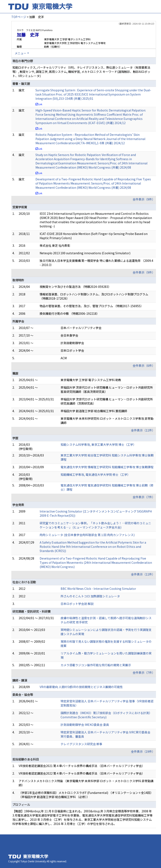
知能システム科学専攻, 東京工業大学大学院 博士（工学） (98, 444)
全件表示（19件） (143, 751)
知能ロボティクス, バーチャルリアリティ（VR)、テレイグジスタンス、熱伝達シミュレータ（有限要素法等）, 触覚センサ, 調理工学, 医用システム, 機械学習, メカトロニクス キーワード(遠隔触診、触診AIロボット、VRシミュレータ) (81, 72)
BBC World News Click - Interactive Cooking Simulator (98, 589)
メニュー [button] (21, 53)
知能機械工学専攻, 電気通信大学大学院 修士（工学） (95, 475)
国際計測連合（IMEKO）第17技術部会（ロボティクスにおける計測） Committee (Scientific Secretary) (106, 715)
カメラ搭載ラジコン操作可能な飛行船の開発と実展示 (96, 665)
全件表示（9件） (144, 199)
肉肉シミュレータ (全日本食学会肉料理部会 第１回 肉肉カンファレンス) (87, 535)
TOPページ (19, 17)
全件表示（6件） (144, 366)
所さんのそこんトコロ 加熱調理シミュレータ (90, 596)
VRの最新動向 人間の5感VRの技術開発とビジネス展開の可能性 (81, 687)
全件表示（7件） (144, 497)
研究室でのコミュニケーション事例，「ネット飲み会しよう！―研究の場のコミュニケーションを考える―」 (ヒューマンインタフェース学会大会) (95, 525)
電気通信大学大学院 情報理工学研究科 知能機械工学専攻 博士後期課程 (107, 467)
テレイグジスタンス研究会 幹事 (81, 744)
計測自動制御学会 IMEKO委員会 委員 (85, 725)
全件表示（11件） (143, 430)
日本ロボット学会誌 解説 (77, 604)
